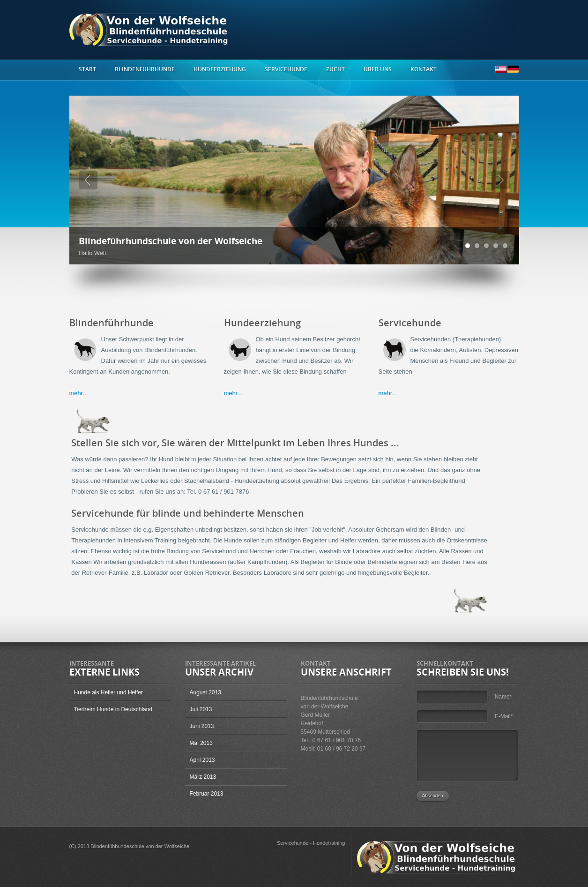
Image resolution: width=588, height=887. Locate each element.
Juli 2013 (201, 709)
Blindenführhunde (145, 69)
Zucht (335, 69)
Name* (503, 697)
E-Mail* (504, 716)
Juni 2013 (202, 726)
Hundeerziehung (220, 69)
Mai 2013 (201, 743)
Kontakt (424, 69)
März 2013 (203, 777)
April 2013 (202, 760)
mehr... (79, 393)
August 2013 (205, 692)
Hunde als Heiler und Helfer (108, 692)
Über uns (378, 69)
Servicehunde (286, 69)
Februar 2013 (207, 794)
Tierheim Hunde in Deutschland (113, 709)
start (87, 69)
